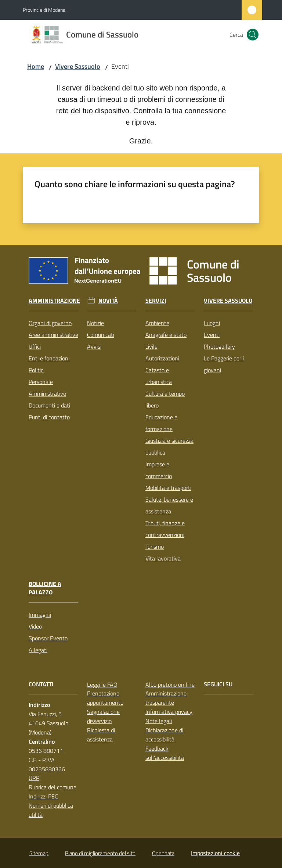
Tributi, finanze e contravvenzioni (165, 529)
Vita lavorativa (163, 558)
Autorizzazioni (162, 358)
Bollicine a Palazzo (45, 588)
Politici (37, 370)
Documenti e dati (49, 405)
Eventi (212, 335)
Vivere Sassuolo (78, 66)
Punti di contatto (49, 417)
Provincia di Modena (44, 10)
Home (36, 66)
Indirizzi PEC (43, 796)
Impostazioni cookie (215, 853)
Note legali (159, 721)
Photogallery (219, 346)
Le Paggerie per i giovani (224, 364)
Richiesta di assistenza (101, 735)
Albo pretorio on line (170, 684)
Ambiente (157, 323)
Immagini (40, 615)
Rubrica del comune (53, 787)
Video (35, 626)
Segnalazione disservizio (103, 716)
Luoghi (212, 323)
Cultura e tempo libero (165, 399)
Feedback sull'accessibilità (165, 753)
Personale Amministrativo (47, 388)
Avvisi (94, 346)
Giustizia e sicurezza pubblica (169, 447)
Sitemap (39, 853)
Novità (108, 301)
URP (34, 778)
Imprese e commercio (159, 470)
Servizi (156, 301)
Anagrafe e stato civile (166, 341)
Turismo (155, 547)
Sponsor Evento (48, 638)
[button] (253, 35)
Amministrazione (54, 301)
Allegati (38, 650)
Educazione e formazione (161, 423)
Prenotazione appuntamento (105, 698)
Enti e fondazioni (49, 358)
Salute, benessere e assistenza (169, 505)
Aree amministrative (53, 335)
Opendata (163, 853)
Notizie (95, 323)
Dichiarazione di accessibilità (164, 735)
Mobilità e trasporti (168, 488)
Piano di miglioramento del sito (100, 853)
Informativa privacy (169, 712)
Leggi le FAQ (102, 684)
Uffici (35, 346)
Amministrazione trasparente (166, 698)
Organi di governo (50, 323)
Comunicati (101, 335)
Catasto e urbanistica (159, 376)
